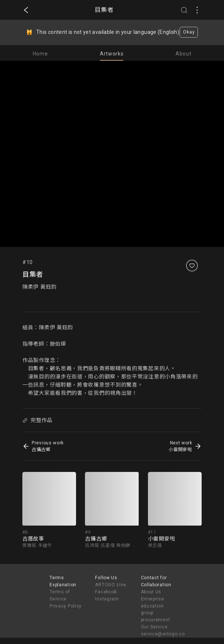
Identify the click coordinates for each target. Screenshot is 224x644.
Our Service (154, 627)
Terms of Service (60, 595)
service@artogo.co (163, 634)
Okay (189, 32)
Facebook (106, 592)
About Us (151, 592)
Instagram (107, 599)
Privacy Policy (66, 606)
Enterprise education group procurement (156, 610)
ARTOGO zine (111, 585)
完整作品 (37, 420)
